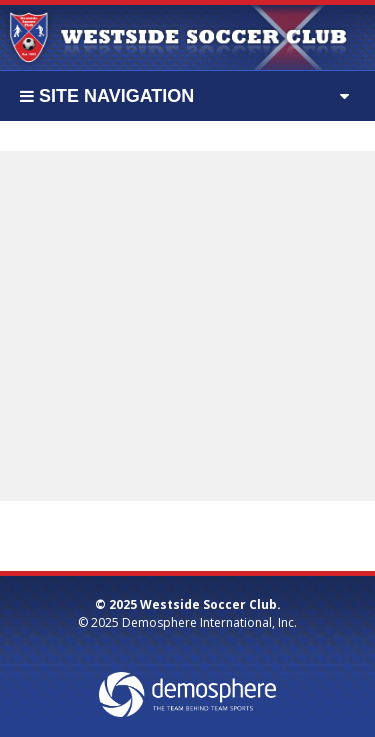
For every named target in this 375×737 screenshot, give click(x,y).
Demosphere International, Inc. (209, 622)
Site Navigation (107, 96)
